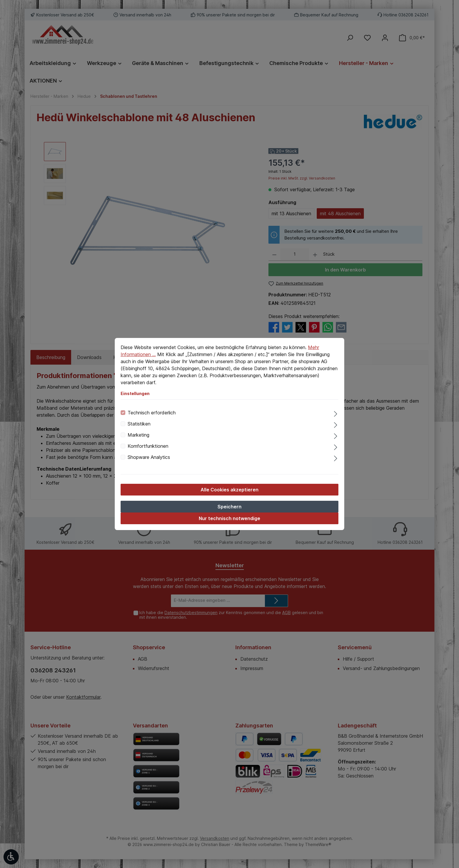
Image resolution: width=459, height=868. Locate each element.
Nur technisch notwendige (229, 518)
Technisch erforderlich (152, 413)
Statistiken (139, 424)
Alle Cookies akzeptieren (229, 490)
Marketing (138, 435)
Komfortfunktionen (148, 446)
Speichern (229, 507)
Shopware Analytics (149, 457)
